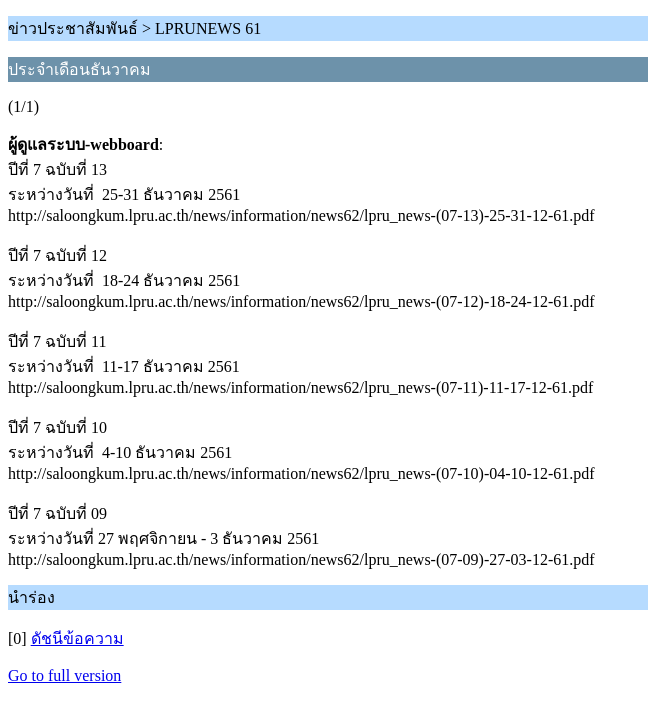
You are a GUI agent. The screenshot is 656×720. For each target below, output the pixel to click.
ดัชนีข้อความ (77, 638)
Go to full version (64, 675)
